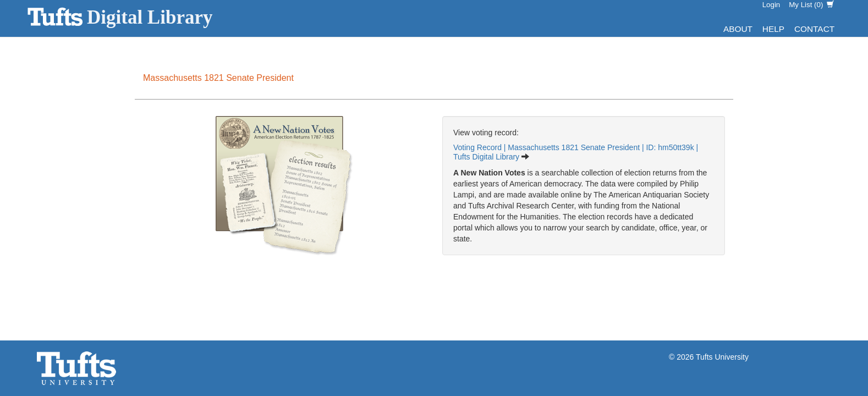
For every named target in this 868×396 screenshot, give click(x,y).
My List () (811, 5)
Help (773, 29)
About (738, 29)
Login (771, 5)
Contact (814, 29)
